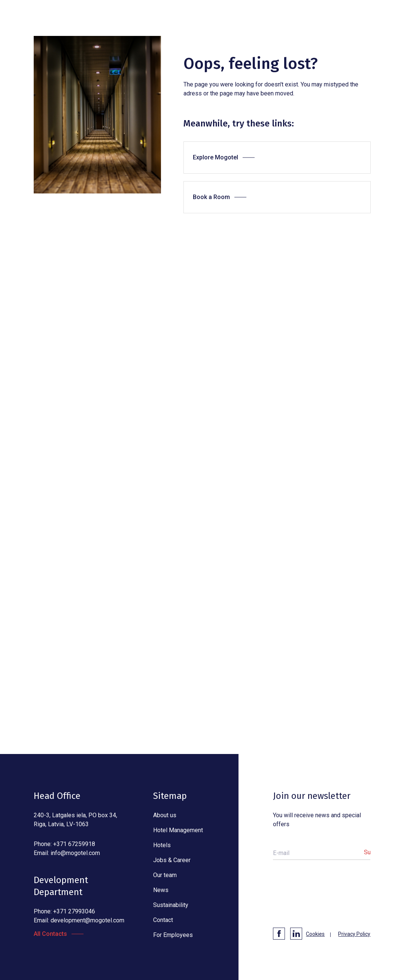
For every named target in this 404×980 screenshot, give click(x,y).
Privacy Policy (354, 934)
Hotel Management (178, 830)
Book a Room (211, 197)
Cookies (315, 934)
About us (165, 815)
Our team (165, 875)
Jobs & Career (172, 860)
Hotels (162, 845)
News (161, 890)
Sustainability (171, 905)
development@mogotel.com (87, 920)
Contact (163, 920)
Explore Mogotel (215, 157)
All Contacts (50, 934)
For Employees (173, 935)
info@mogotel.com (75, 853)
